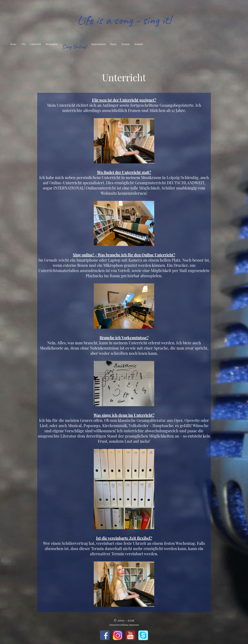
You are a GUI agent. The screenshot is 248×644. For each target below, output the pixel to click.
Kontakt (139, 44)
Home (13, 44)
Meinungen (51, 44)
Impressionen (98, 44)
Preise (113, 44)
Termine (126, 44)
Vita (23, 44)
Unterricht (35, 44)
